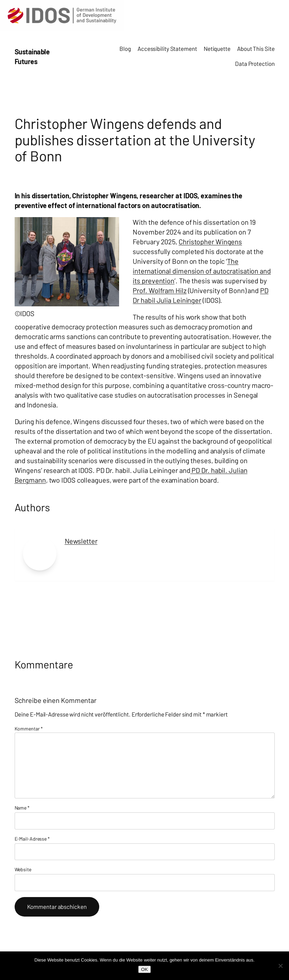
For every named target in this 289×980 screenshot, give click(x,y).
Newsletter (81, 541)
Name (22, 808)
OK (144, 969)
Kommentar (29, 729)
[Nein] (280, 966)
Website (23, 869)
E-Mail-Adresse (32, 839)
